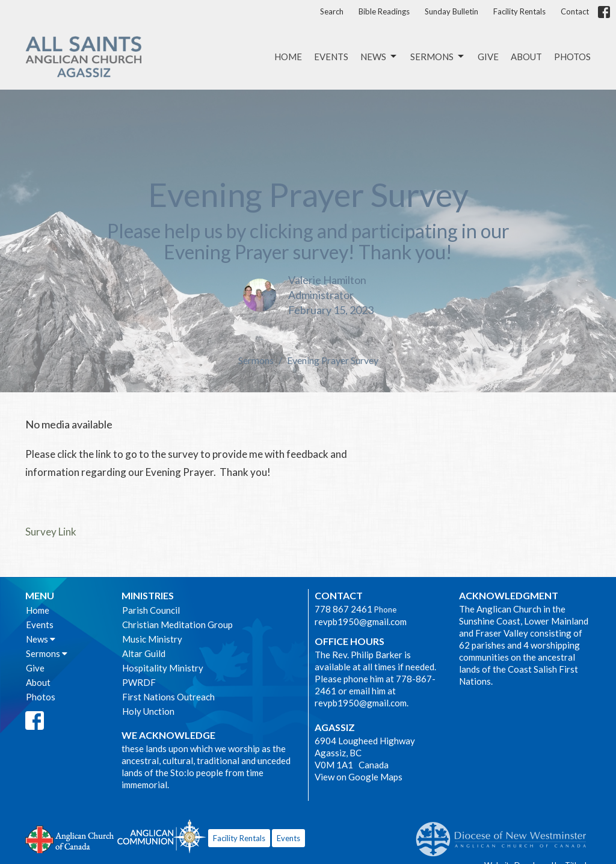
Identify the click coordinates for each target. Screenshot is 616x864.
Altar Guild (144, 653)
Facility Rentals (519, 11)
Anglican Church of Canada (70, 838)
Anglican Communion (162, 836)
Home (288, 57)
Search (332, 11)
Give (488, 57)
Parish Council (151, 610)
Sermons (438, 57)
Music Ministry (152, 639)
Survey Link (51, 532)
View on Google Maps (359, 777)
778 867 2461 (343, 609)
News (379, 57)
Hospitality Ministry (163, 668)
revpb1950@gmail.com (361, 622)
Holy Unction (148, 711)
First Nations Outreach (168, 697)
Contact (575, 11)
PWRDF (139, 682)
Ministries (148, 595)
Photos (572, 57)
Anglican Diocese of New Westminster (506, 833)
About (526, 57)
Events (331, 57)
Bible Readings (384, 11)
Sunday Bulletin (451, 11)
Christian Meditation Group (177, 625)
